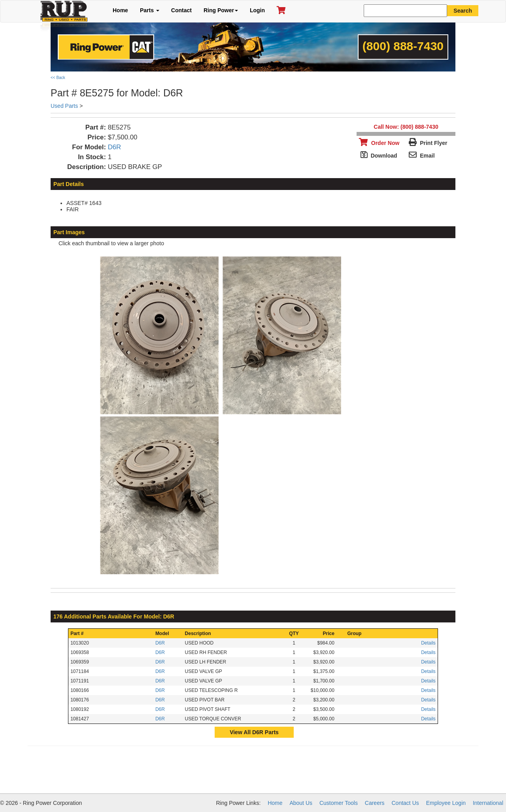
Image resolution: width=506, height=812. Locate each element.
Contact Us (405, 803)
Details (428, 643)
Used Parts (64, 106)
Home (120, 10)
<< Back (58, 78)
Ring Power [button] (221, 10)
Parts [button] (150, 10)
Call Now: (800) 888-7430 (406, 127)
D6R (115, 147)
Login (257, 10)
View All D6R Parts (254, 732)
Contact (181, 10)
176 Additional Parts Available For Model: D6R (114, 617)
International (488, 803)
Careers (375, 803)
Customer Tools (339, 803)
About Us (301, 803)
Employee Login (446, 803)
